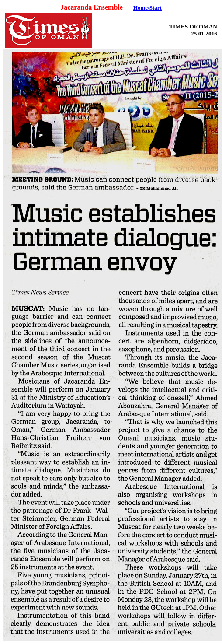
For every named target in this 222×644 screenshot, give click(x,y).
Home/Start (147, 8)
